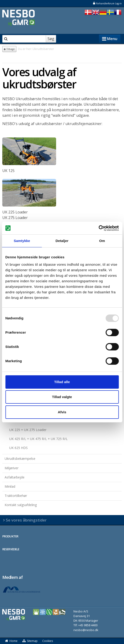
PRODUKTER (10, 536)
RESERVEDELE (11, 549)
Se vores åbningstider (26, 520)
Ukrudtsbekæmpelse (20, 459)
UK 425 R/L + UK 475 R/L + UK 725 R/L (38, 439)
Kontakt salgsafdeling (21, 505)
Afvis (62, 412)
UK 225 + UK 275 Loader (28, 430)
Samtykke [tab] (22, 241)
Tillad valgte (62, 397)
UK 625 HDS (18, 448)
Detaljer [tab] (62, 241)
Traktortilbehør (16, 496)
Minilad (10, 486)
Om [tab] (102, 241)
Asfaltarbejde (15, 477)
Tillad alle (62, 382)
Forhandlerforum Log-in (107, 3)
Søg (51, 39)
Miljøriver (12, 468)
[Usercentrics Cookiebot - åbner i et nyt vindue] (98, 228)
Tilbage (9, 49)
